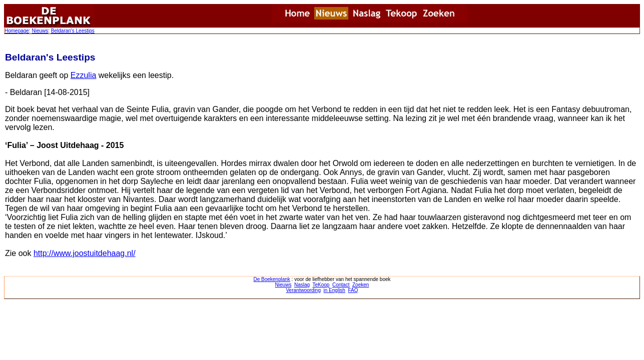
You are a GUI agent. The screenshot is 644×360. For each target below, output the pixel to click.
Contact (341, 285)
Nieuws (40, 31)
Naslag (302, 285)
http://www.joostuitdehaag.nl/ (85, 253)
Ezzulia (84, 75)
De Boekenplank (271, 279)
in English (335, 290)
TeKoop (321, 285)
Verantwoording (304, 290)
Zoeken (361, 285)
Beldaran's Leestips (73, 31)
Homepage (17, 31)
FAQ (353, 290)
